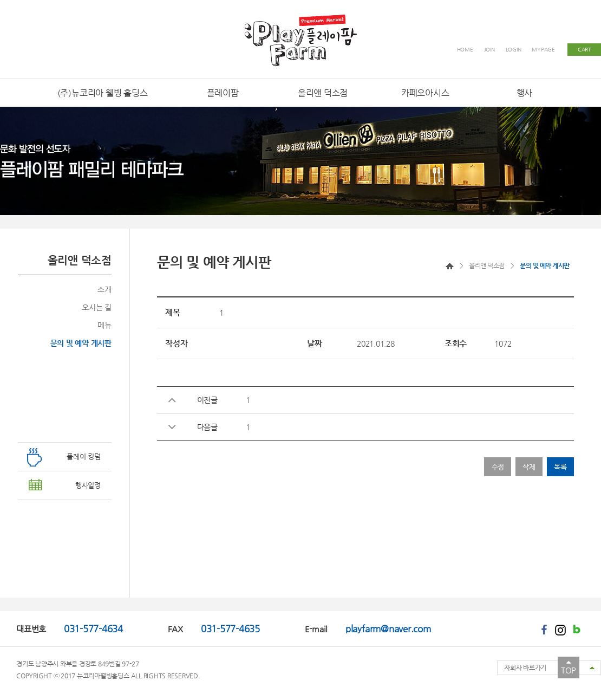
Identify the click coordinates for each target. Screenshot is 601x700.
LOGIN (514, 50)
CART (584, 50)
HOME (465, 50)
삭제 (529, 467)
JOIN (489, 50)
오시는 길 (97, 307)
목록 (560, 467)
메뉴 (104, 325)
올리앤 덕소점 (487, 265)
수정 (498, 467)
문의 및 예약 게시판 (81, 343)
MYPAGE (543, 50)
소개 (104, 289)
